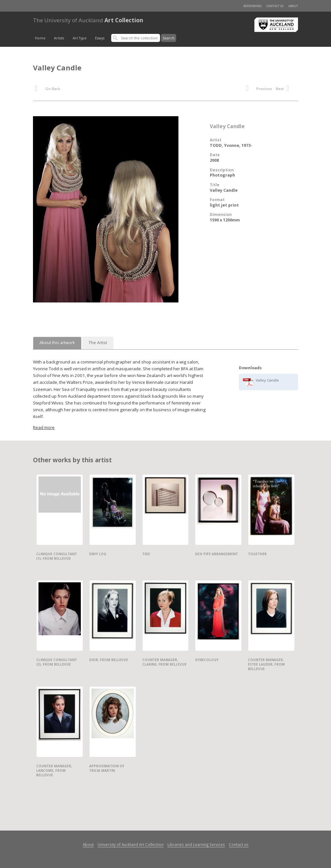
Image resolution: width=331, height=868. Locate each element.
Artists (59, 38)
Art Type (80, 38)
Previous (259, 89)
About (293, 6)
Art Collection (88, 20)
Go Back (48, 89)
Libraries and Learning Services (196, 844)
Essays (100, 38)
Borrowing (253, 6)
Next (286, 89)
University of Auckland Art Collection (131, 844)
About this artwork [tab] (57, 343)
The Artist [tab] (98, 343)
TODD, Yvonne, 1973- (231, 145)
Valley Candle (267, 380)
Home (40, 38)
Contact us (275, 6)
